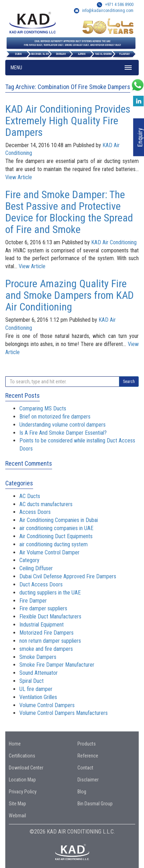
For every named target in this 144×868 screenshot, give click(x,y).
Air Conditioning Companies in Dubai (59, 520)
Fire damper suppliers (43, 608)
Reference (88, 756)
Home (15, 744)
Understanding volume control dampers (62, 425)
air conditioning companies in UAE (56, 528)
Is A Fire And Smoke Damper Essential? (63, 433)
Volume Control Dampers (47, 705)
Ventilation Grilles (38, 697)
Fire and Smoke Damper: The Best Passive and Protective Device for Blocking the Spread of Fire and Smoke (69, 212)
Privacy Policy (23, 792)
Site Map (17, 804)
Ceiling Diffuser (36, 568)
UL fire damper (36, 689)
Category (29, 560)
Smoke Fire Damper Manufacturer (57, 665)
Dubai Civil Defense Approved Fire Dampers (68, 576)
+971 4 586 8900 (115, 5)
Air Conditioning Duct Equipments (56, 536)
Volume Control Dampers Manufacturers (64, 713)
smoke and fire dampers (46, 649)
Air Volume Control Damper (49, 552)
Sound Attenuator (39, 673)
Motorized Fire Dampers (46, 633)
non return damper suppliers (50, 641)
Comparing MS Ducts (43, 408)
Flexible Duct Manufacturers (50, 617)
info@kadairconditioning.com (108, 11)
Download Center (26, 768)
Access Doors (35, 512)
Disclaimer (88, 780)
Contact (85, 768)
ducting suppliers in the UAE (50, 593)
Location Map (22, 780)
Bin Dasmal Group (95, 804)
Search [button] (129, 382)
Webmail (17, 816)
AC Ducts (30, 496)
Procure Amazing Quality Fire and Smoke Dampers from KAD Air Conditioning (70, 295)
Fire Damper (33, 601)
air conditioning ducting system (54, 544)
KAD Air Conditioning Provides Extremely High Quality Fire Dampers (68, 121)
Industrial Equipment (42, 625)
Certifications (22, 756)
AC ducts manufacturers (46, 504)
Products (87, 744)
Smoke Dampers (38, 657)
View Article (19, 177)
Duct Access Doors (41, 584)
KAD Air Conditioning (114, 242)
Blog (82, 792)
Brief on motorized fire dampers (55, 417)
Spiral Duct (32, 681)
